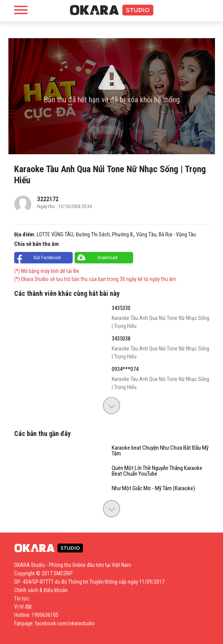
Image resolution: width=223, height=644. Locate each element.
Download (107, 257)
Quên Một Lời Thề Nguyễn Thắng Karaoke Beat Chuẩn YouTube (157, 471)
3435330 (121, 308)
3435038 (121, 339)
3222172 (48, 199)
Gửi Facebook (47, 257)
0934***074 (125, 369)
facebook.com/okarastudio (65, 623)
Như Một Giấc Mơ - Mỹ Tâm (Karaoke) (153, 488)
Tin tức (22, 599)
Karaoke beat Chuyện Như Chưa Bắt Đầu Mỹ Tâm (160, 451)
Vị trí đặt (23, 607)
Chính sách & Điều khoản (41, 590)
